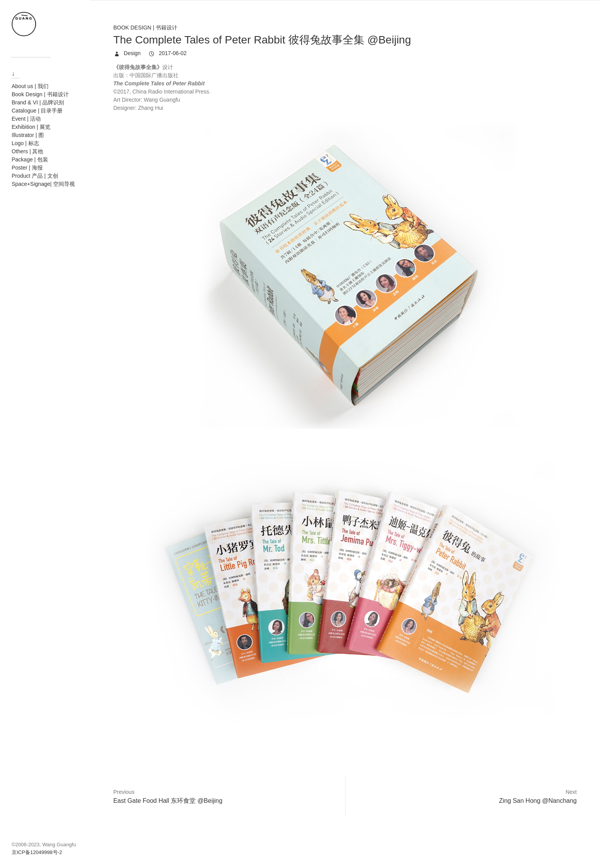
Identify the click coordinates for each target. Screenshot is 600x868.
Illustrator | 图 (28, 135)
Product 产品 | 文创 (35, 176)
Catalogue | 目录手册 (37, 111)
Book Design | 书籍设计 (145, 28)
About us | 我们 (30, 86)
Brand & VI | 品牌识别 (38, 102)
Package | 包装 (30, 159)
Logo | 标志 (25, 143)
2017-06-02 (172, 53)
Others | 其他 (27, 151)
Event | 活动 (26, 119)
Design (131, 53)
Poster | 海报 (27, 168)
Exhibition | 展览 (31, 127)
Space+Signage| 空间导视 (43, 184)
